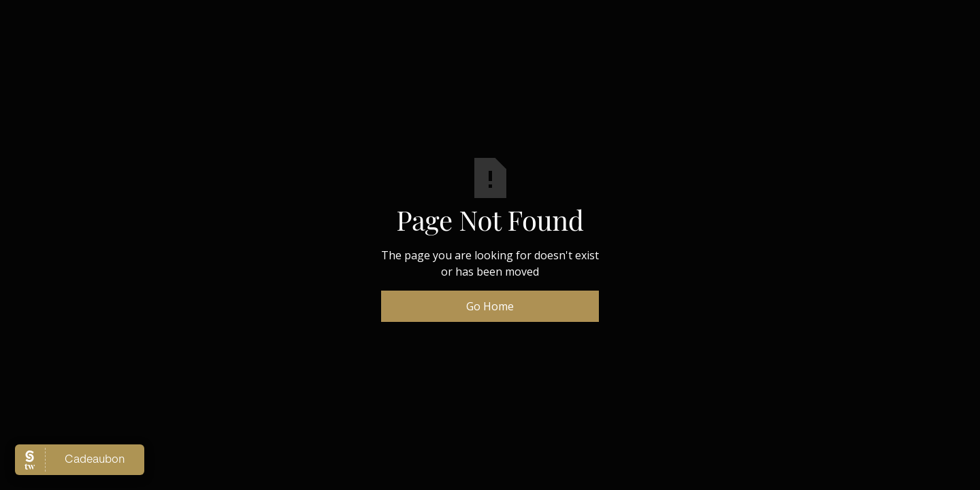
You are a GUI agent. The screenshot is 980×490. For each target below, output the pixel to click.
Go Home (490, 306)
